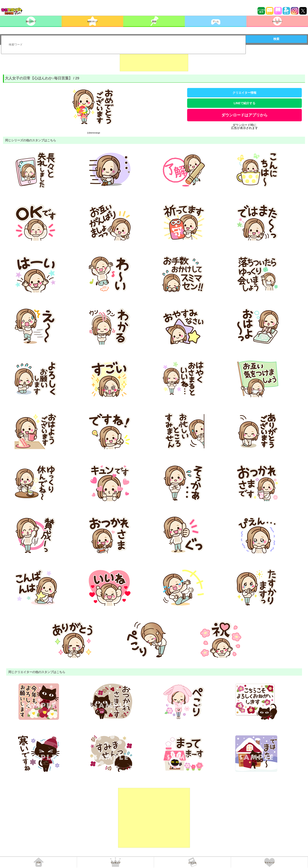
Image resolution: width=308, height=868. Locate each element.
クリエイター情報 (244, 93)
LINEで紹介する (244, 103)
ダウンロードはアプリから (244, 115)
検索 (276, 39)
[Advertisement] (154, 61)
